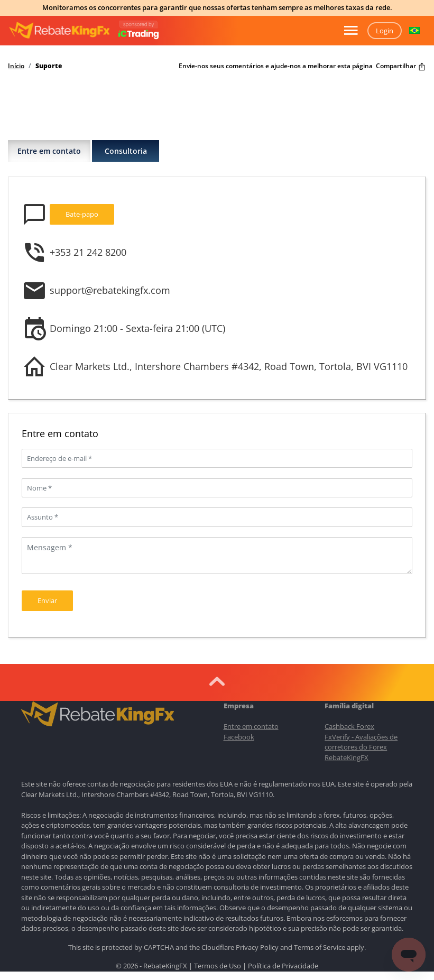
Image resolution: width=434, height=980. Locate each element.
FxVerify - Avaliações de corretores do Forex (361, 742)
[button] (414, 31)
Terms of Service (320, 947)
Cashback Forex (349, 726)
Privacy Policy (257, 947)
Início (16, 66)
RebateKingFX (347, 757)
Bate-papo (82, 214)
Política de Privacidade (283, 966)
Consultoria (126, 151)
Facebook (239, 737)
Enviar (47, 600)
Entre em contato (49, 151)
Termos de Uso (218, 966)
